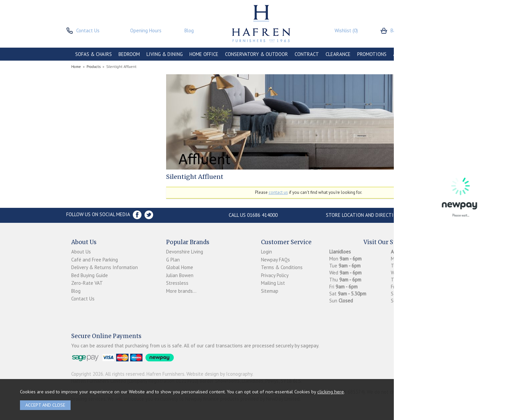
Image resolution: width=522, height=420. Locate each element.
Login (266, 252)
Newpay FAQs (275, 260)
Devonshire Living (185, 252)
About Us (81, 252)
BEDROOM (129, 54)
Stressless (177, 283)
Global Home (180, 267)
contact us (278, 192)
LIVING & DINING (165, 54)
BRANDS (438, 54)
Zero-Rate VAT (87, 283)
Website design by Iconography (219, 374)
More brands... (181, 291)
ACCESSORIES (408, 54)
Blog (76, 291)
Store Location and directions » (366, 215)
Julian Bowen (180, 275)
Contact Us (83, 299)
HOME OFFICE (204, 54)
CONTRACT (307, 54)
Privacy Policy (275, 275)
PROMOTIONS (372, 54)
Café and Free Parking (95, 260)
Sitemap (270, 291)
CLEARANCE (338, 54)
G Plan (173, 260)
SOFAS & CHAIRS (94, 54)
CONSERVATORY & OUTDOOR (257, 54)
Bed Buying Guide (90, 275)
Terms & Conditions (282, 267)
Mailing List (273, 283)
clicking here (331, 392)
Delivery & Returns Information (105, 267)
